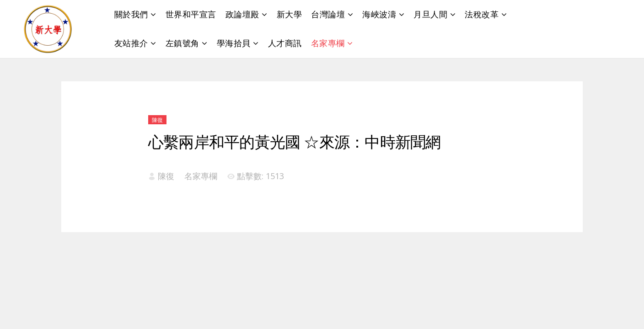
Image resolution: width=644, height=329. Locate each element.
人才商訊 (285, 43)
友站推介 (131, 43)
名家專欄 (328, 43)
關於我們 (131, 14)
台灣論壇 (328, 14)
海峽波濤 (379, 14)
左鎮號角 (182, 43)
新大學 (290, 14)
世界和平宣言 (191, 14)
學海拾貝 (234, 43)
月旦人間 (430, 14)
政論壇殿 (242, 14)
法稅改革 (482, 14)
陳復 (157, 120)
